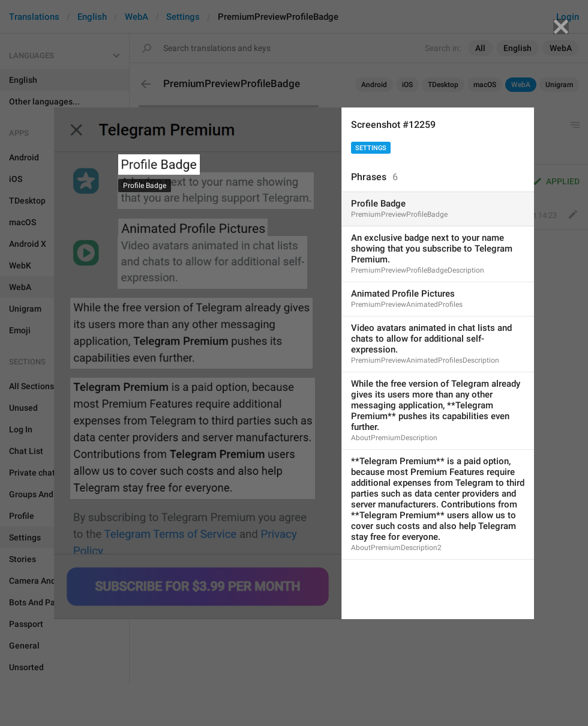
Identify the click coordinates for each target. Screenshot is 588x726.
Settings (371, 148)
